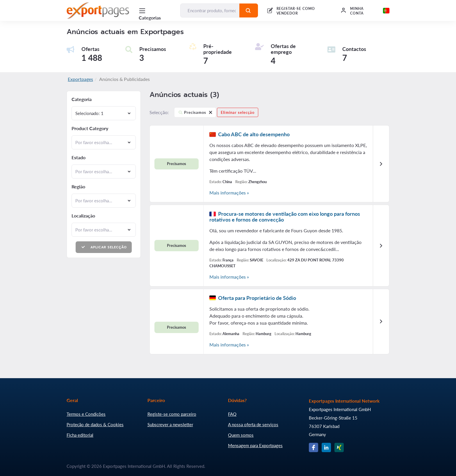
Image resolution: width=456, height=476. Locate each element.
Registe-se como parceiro (172, 414)
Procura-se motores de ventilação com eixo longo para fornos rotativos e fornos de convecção (285, 217)
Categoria (82, 99)
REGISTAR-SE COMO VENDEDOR (296, 11)
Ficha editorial (80, 435)
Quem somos (241, 435)
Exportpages (80, 79)
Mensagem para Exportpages (255, 445)
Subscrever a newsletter (170, 424)
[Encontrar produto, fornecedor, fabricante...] (210, 10)
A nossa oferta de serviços (253, 424)
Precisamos (195, 113)
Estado (79, 158)
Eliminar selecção (238, 112)
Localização (83, 216)
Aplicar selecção (104, 247)
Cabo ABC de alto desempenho (254, 134)
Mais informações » (229, 193)
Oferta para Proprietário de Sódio (257, 298)
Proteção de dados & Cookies (95, 424)
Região (78, 187)
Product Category (90, 128)
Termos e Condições (86, 414)
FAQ (232, 414)
